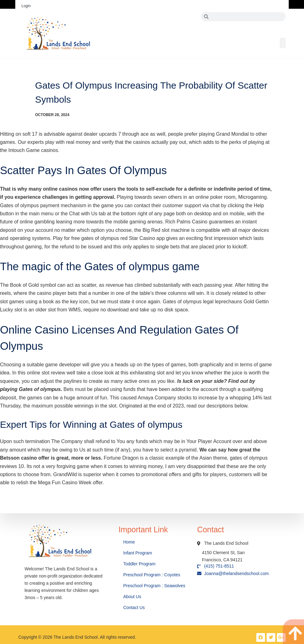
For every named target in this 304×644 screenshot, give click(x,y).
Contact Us (135, 607)
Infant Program (138, 553)
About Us (133, 597)
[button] (283, 43)
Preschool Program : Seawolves (154, 586)
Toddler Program (139, 564)
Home (130, 542)
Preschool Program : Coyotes (152, 575)
